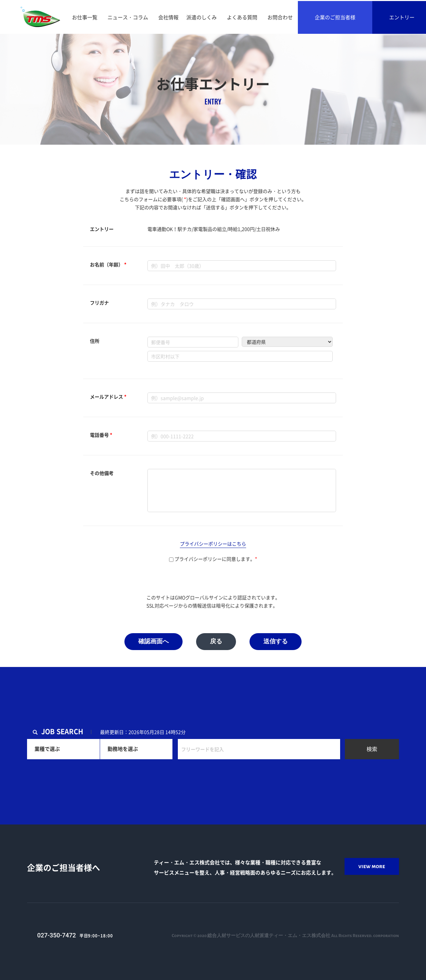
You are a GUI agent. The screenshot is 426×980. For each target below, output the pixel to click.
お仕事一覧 (85, 17)
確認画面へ (153, 642)
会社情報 (168, 17)
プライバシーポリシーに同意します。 (213, 559)
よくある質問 (242, 17)
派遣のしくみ (202, 17)
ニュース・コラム (128, 17)
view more (372, 866)
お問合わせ (280, 17)
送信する (276, 642)
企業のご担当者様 (335, 17)
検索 (372, 749)
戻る (216, 642)
